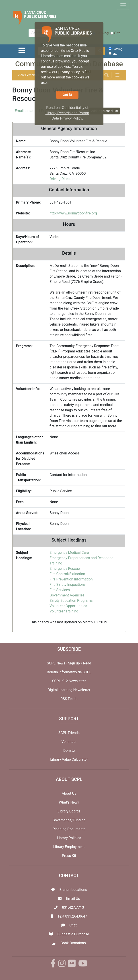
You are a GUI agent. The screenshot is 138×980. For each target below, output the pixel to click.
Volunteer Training (64, 611)
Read (87, 663)
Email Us (73, 899)
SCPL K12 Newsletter (69, 681)
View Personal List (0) (33, 75)
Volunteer (69, 742)
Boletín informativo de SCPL (69, 672)
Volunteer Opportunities (68, 606)
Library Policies (69, 838)
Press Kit (69, 856)
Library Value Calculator (69, 759)
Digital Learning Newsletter (69, 690)
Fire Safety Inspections (68, 585)
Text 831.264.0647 (72, 916)
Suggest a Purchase (73, 934)
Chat (73, 925)
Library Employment (69, 847)
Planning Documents (69, 829)
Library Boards (69, 811)
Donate (69, 751)
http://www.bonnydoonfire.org (73, 213)
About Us (69, 793)
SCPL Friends (69, 733)
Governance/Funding (69, 820)
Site (115, 33)
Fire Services (60, 590)
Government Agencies (67, 595)
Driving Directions (63, 179)
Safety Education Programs (71, 601)
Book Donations (73, 943)
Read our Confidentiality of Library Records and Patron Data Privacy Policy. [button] (67, 113)
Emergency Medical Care (69, 553)
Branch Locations (73, 890)
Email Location (27, 111)
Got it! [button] (67, 95)
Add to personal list (105, 111)
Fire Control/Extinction (67, 574)
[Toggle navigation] (123, 5)
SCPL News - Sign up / (65, 663)
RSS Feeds (69, 699)
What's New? (69, 802)
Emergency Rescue (65, 569)
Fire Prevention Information (71, 579)
